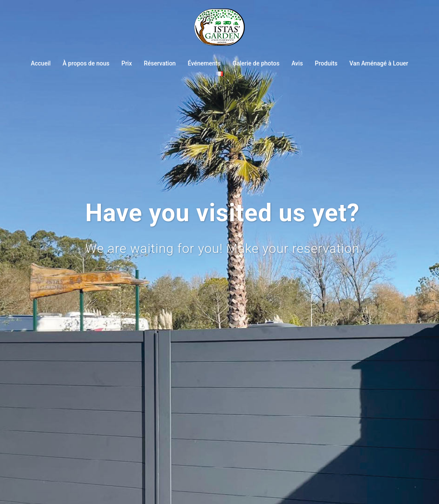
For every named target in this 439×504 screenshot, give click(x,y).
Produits (326, 63)
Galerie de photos (256, 63)
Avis (297, 63)
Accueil (41, 63)
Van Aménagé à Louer (379, 63)
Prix (127, 63)
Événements (204, 63)
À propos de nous (86, 63)
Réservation (160, 63)
